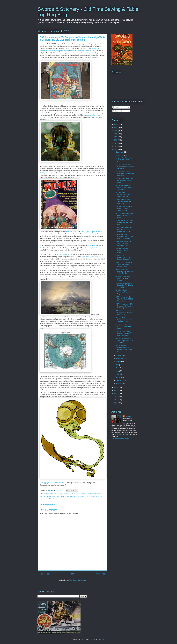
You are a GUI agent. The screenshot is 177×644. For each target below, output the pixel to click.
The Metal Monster (46, 248)
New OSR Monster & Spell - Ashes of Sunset (123, 278)
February (119, 380)
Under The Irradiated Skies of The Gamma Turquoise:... (124, 188)
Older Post (101, 574)
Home (73, 574)
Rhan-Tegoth (85, 232)
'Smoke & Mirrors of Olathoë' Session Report (122, 250)
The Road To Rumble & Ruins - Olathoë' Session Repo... (124, 209)
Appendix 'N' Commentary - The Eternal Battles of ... (123, 257)
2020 (116, 140)
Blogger (101, 639)
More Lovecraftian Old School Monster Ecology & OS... (123, 243)
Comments (118, 111)
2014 (116, 394)
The (54, 326)
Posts (116, 107)
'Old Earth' (49, 494)
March (118, 377)
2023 (116, 131)
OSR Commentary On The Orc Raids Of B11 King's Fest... (124, 299)
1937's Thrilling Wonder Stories (62, 254)
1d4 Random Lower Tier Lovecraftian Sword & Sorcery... (124, 181)
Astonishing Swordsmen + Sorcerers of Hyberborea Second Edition (77, 494)
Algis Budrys (96, 248)
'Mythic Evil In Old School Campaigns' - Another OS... (124, 222)
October (119, 355)
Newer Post (45, 574)
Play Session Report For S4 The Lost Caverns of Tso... (124, 327)
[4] (96, 245)
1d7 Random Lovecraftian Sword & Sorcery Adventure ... (124, 195)
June (118, 368)
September (120, 358)
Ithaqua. (72, 177)
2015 (116, 390)
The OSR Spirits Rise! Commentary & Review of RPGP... (125, 167)
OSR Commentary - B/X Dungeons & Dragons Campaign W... (124, 306)
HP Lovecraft (62, 496)
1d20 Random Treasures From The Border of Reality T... (124, 215)
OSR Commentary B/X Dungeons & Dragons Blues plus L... (124, 313)
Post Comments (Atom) (77, 580)
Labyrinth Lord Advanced (76, 496)
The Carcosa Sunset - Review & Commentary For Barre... (125, 174)
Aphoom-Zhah (96, 232)
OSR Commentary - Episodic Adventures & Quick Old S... (124, 271)
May (118, 371)
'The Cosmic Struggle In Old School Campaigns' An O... (124, 229)
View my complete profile (120, 439)
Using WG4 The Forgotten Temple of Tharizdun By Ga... (123, 320)
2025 (116, 124)
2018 (116, 146)
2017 (116, 149)
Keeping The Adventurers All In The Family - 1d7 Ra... (124, 160)
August (119, 362)
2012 (116, 400)
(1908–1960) (92, 257)
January (119, 383)
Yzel (57, 326)
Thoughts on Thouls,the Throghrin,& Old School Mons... (124, 264)
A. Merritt (92, 246)
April (118, 374)
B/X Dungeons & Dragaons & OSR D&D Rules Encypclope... (124, 236)
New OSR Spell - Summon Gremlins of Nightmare (124, 292)
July (118, 365)
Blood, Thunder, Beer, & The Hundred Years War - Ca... (124, 202)
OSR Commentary (55, 499)
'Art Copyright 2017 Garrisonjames (52, 483)
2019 (116, 143)
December (120, 152)
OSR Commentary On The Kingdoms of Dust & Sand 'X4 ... (124, 341)
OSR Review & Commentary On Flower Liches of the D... (123, 349)
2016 (116, 387)
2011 (116, 403)
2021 (116, 137)
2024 (116, 128)
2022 (116, 134)
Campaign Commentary (48, 496)
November (120, 155)
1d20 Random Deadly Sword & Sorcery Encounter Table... (123, 334)
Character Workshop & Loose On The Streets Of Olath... (124, 285)
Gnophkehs (69, 232)
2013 (116, 397)
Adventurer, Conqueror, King (86, 51)
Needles (128, 416)
